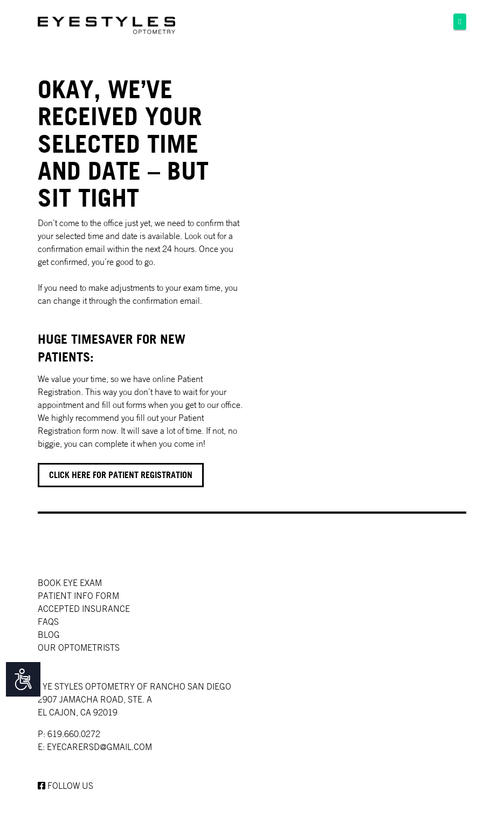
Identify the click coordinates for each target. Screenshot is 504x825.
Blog (49, 635)
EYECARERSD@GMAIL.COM (99, 747)
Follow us (65, 786)
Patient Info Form (78, 596)
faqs (48, 622)
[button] (460, 22)
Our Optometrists (79, 647)
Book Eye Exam (70, 583)
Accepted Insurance (84, 609)
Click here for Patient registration (121, 475)
